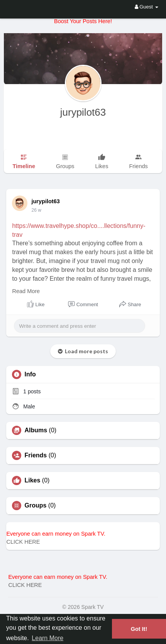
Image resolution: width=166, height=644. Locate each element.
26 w (36, 210)
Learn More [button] (47, 638)
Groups (35, 506)
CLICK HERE (23, 542)
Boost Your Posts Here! (83, 21)
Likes (32, 480)
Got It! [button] (139, 629)
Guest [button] (147, 7)
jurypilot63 (83, 112)
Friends (36, 455)
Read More (26, 291)
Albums (36, 430)
